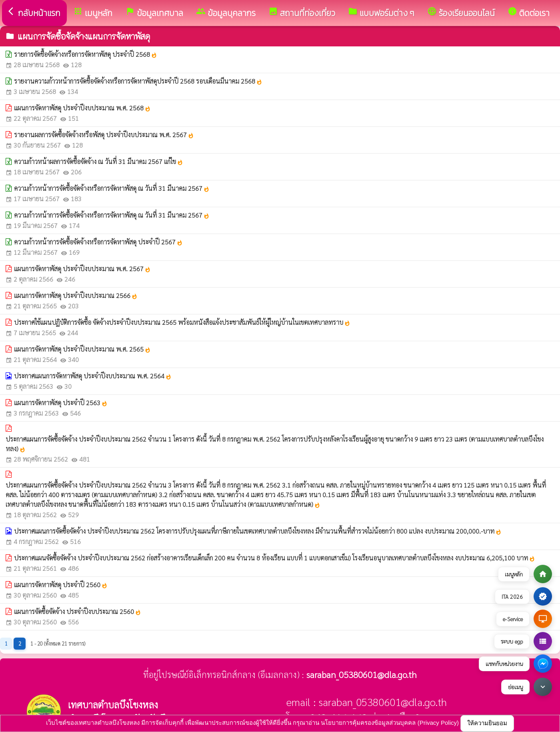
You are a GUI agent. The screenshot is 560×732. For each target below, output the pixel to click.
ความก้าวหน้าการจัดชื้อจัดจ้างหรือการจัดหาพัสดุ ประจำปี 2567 (98, 242)
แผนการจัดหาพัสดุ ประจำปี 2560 (61, 585)
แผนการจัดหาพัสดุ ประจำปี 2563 (61, 403)
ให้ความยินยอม (487, 723)
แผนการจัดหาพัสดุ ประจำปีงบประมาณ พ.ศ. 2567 (82, 269)
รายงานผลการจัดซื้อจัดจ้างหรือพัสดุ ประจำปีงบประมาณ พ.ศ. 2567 (104, 135)
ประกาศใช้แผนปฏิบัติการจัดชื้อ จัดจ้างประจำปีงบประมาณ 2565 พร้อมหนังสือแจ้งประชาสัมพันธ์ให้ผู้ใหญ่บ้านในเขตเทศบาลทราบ (182, 322)
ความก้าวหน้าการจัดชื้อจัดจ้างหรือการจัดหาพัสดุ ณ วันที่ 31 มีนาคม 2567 (112, 188)
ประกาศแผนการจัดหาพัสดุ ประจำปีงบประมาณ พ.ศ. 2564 (93, 376)
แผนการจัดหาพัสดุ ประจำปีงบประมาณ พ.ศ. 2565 (82, 349)
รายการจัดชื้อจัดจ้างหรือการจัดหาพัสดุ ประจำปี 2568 (86, 54)
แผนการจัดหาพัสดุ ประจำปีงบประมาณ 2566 (76, 295)
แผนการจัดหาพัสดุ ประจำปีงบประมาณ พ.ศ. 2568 (82, 108)
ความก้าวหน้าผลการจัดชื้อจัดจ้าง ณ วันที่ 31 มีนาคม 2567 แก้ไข (99, 161)
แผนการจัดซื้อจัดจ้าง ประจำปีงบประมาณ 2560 (78, 611)
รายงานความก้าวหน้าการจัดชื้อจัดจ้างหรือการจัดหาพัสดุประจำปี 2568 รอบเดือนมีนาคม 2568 (138, 81)
